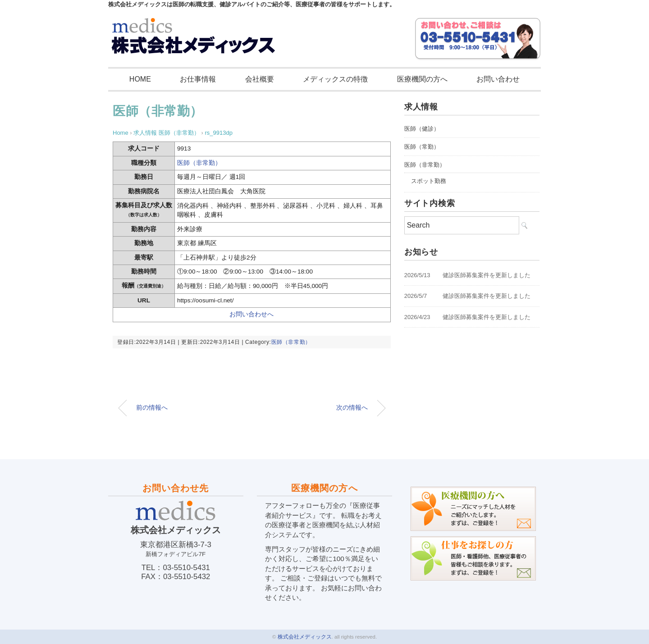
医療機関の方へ (422, 79)
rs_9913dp (218, 133)
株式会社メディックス (305, 637)
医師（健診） (422, 129)
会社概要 (260, 79)
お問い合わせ (498, 79)
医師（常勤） (422, 147)
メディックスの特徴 (335, 79)
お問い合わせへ (251, 314)
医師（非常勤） (158, 111)
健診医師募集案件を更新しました (487, 275)
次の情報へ (352, 407)
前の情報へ (152, 407)
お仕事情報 (198, 79)
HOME (140, 79)
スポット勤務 (429, 181)
